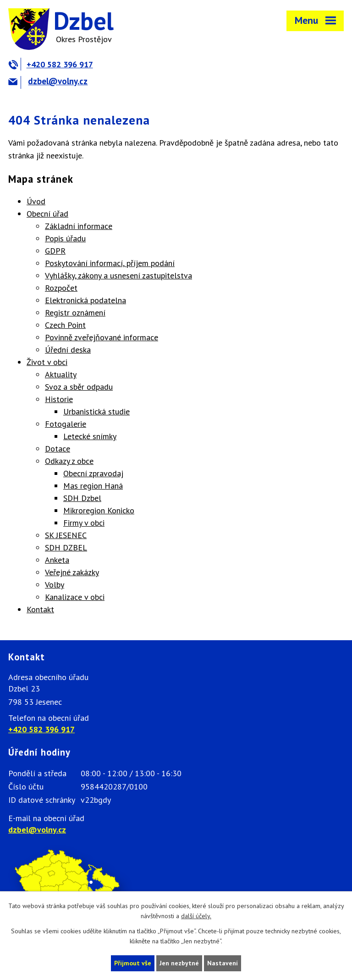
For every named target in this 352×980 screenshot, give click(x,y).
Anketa (57, 560)
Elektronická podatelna (85, 300)
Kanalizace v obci (75, 597)
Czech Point (65, 325)
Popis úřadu (65, 238)
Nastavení (223, 963)
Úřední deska (68, 350)
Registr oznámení (75, 313)
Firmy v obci (84, 523)
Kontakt (40, 609)
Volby (55, 585)
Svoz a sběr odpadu (79, 387)
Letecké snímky (90, 436)
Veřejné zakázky (72, 572)
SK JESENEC (66, 535)
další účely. (196, 916)
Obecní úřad (47, 214)
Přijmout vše (133, 963)
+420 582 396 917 (51, 64)
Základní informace (79, 226)
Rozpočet (61, 288)
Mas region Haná (93, 486)
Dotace (58, 449)
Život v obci (47, 362)
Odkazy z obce (69, 461)
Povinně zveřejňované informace (102, 337)
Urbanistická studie (96, 411)
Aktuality (61, 374)
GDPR (55, 251)
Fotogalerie (66, 424)
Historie (59, 399)
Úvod (36, 201)
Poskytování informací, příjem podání (110, 263)
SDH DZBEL (66, 547)
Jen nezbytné (179, 963)
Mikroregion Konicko (99, 510)
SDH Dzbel (82, 498)
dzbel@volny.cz (48, 81)
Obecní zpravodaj (93, 473)
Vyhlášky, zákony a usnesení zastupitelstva (118, 275)
